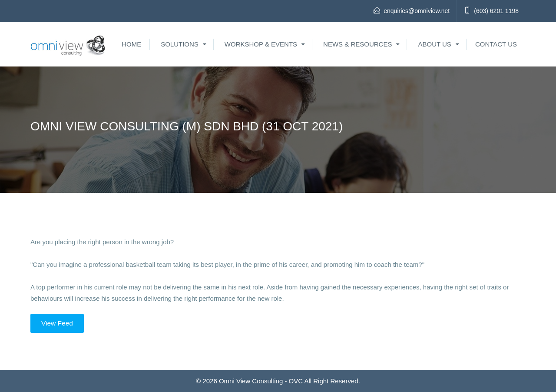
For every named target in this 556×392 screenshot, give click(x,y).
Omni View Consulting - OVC (261, 381)
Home (131, 44)
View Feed (57, 323)
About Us (434, 44)
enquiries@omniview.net (417, 11)
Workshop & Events (261, 44)
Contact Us (496, 44)
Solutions (180, 44)
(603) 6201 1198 (496, 11)
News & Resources (357, 44)
